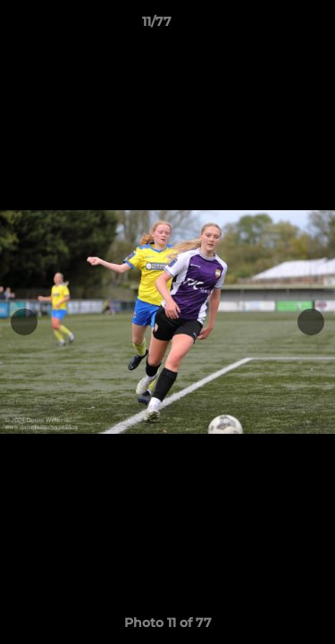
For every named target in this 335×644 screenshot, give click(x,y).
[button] (271, 26)
